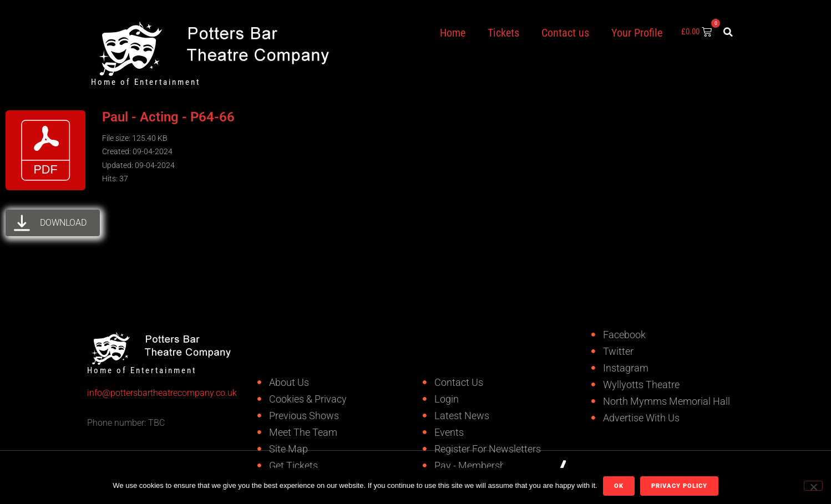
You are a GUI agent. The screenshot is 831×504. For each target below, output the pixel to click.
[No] (813, 486)
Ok (619, 486)
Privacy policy (679, 486)
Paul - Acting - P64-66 (168, 117)
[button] (728, 32)
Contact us (565, 33)
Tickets (503, 33)
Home (453, 33)
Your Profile (637, 33)
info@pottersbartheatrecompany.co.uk (127, 393)
